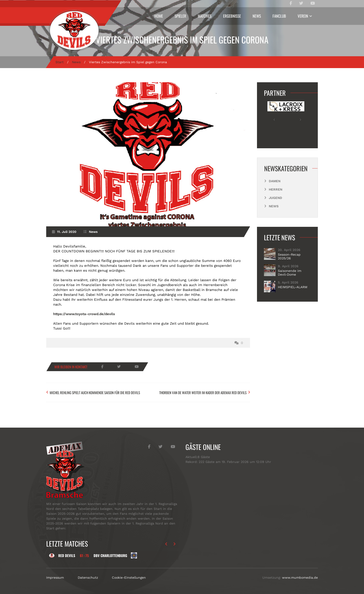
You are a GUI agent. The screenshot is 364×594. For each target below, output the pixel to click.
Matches (205, 16)
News (257, 16)
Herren (276, 189)
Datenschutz (88, 577)
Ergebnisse (232, 16)
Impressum (55, 577)
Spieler (180, 16)
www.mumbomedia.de (300, 577)
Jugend (275, 198)
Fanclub (279, 16)
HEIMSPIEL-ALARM (293, 287)
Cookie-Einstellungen (129, 577)
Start (60, 62)
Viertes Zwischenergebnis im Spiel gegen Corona (182, 40)
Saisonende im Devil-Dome (290, 273)
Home (159, 16)
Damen (275, 181)
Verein (303, 16)
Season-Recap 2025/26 (289, 256)
